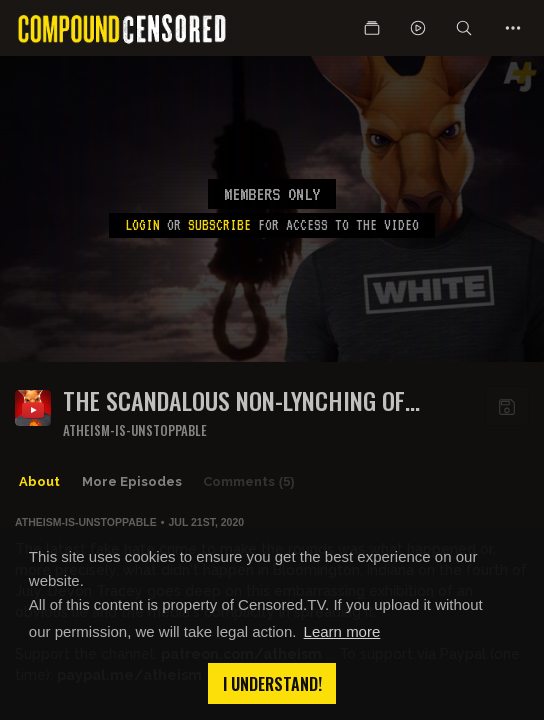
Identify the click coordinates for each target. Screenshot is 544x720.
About (39, 481)
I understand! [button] (272, 684)
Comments (249, 482)
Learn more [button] (342, 631)
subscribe (219, 225)
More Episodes (132, 481)
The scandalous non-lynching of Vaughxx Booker (234, 400)
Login (142, 225)
